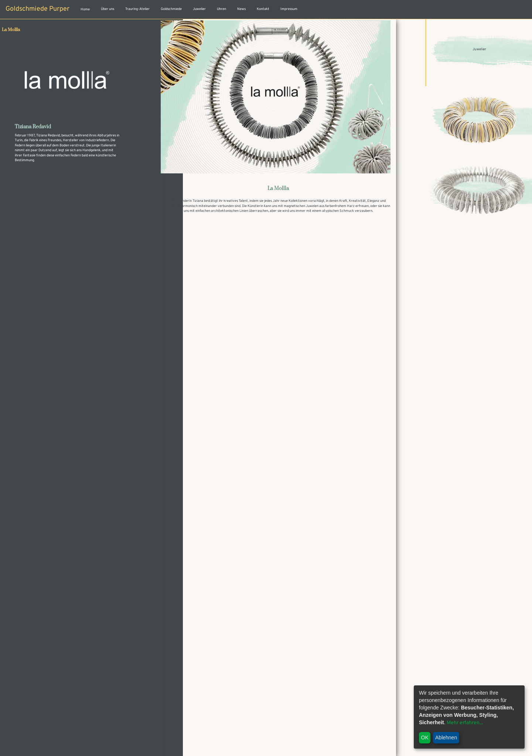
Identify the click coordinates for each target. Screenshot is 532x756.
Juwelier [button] (199, 9)
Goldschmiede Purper (37, 9)
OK (425, 738)
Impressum (289, 9)
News (241, 9)
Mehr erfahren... (465, 723)
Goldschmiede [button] (171, 9)
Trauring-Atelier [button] (137, 9)
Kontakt (263, 9)
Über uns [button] (108, 9)
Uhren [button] (221, 9)
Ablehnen (446, 738)
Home (85, 10)
